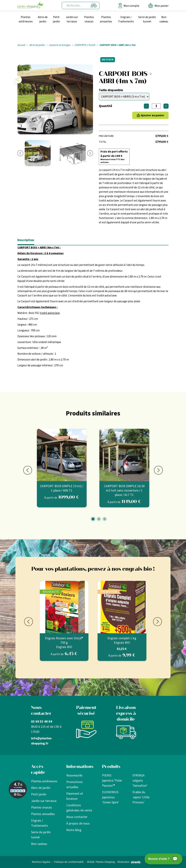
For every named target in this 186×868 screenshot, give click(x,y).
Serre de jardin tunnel (147, 19)
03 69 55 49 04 (42, 722)
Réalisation (129, 862)
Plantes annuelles (106, 19)
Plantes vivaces (89, 19)
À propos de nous (78, 824)
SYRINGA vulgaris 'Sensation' (140, 781)
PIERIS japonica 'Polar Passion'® (112, 781)
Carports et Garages (60, 45)
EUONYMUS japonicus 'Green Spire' (111, 797)
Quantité (105, 106)
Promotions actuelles (74, 785)
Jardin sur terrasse (72, 19)
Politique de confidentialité (69, 862)
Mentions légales (41, 862)
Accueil (21, 45)
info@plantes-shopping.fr (42, 741)
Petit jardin (56, 19)
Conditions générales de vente (79, 808)
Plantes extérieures (26, 19)
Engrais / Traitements (126, 19)
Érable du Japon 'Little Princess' (141, 797)
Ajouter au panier (153, 115)
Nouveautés (74, 775)
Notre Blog (74, 830)
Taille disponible (111, 90)
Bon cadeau (164, 19)
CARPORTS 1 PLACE (85, 45)
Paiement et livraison (75, 796)
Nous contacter (77, 817)
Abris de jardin (43, 19)
